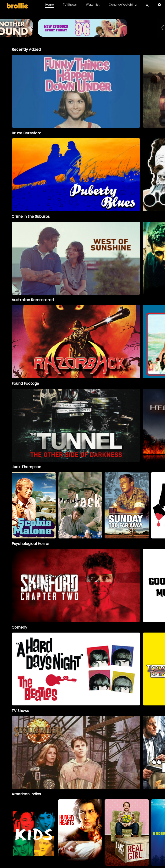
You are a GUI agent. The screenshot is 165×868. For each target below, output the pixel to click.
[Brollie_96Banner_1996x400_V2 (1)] (82, 35)
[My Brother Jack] (80, 505)
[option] (76, 91)
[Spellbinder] (76, 752)
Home (49, 5)
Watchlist (93, 5)
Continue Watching (123, 5)
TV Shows (70, 5)
